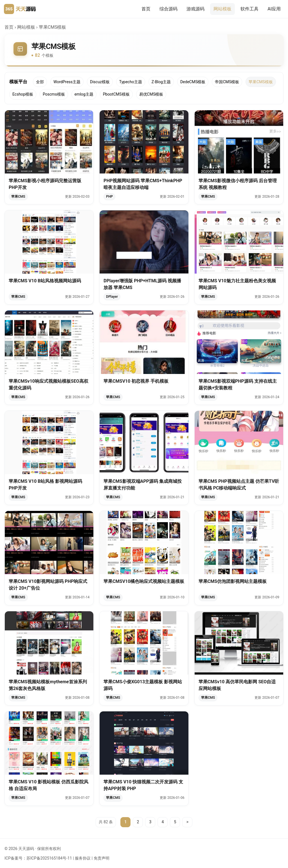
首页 (146, 9)
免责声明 (102, 858)
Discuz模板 (100, 82)
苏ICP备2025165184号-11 (49, 858)
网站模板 (222, 9)
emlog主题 (84, 94)
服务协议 (83, 858)
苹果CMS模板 (261, 82)
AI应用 (274, 9)
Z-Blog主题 (161, 82)
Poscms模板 (54, 94)
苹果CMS (18, 197)
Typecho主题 (131, 82)
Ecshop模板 (23, 94)
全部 (40, 82)
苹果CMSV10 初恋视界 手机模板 (136, 382)
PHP (109, 197)
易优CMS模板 (151, 94)
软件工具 (249, 9)
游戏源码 (195, 9)
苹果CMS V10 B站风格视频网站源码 (45, 282)
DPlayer (112, 298)
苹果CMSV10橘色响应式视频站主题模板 (144, 582)
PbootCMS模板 (116, 94)
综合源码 (168, 9)
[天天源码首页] (20, 9)
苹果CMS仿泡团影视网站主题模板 (233, 582)
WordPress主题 (67, 82)
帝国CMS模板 (227, 82)
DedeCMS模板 (193, 82)
